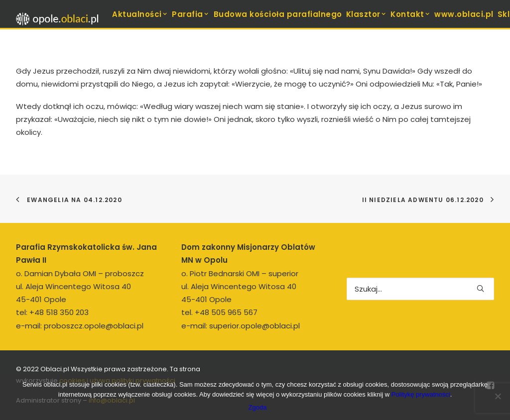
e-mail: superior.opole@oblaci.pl (241, 326)
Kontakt (410, 14)
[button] (480, 288)
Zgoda (258, 407)
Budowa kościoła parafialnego (278, 14)
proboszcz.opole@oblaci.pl (94, 326)
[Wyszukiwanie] (420, 289)
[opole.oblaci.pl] (60, 19)
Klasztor (367, 14)
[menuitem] (140, 14)
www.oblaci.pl (464, 14)
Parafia (191, 14)
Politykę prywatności (421, 394)
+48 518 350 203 (59, 312)
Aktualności (140, 14)
